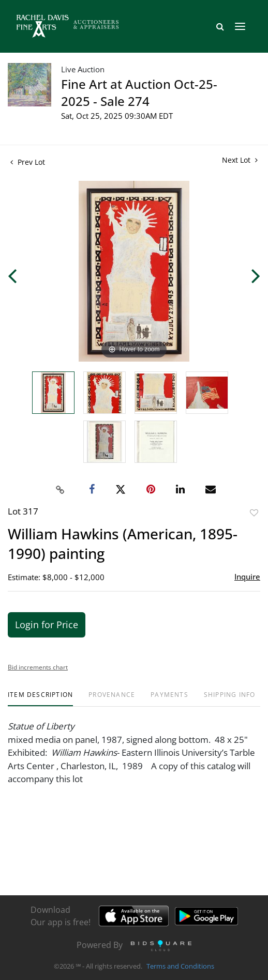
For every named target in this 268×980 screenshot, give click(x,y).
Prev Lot (28, 162)
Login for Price (47, 625)
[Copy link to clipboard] (61, 490)
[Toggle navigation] (240, 26)
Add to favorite (254, 513)
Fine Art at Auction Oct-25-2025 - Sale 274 (139, 92)
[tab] (40, 699)
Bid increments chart (38, 667)
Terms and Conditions (180, 967)
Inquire (247, 577)
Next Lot (240, 160)
